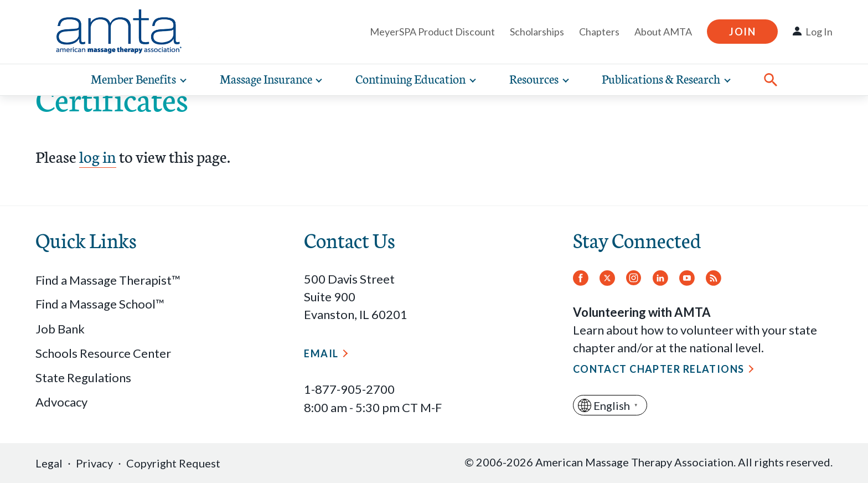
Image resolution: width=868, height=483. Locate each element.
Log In (819, 32)
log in (98, 156)
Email (321, 353)
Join (742, 32)
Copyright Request (173, 463)
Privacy (94, 463)
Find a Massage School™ (100, 304)
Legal (49, 463)
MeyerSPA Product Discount (432, 32)
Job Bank (60, 329)
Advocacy (61, 402)
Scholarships (537, 32)
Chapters (599, 32)
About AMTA (663, 32)
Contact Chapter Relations (659, 369)
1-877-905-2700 (349, 389)
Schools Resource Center (103, 353)
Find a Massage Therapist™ (108, 280)
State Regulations (83, 377)
